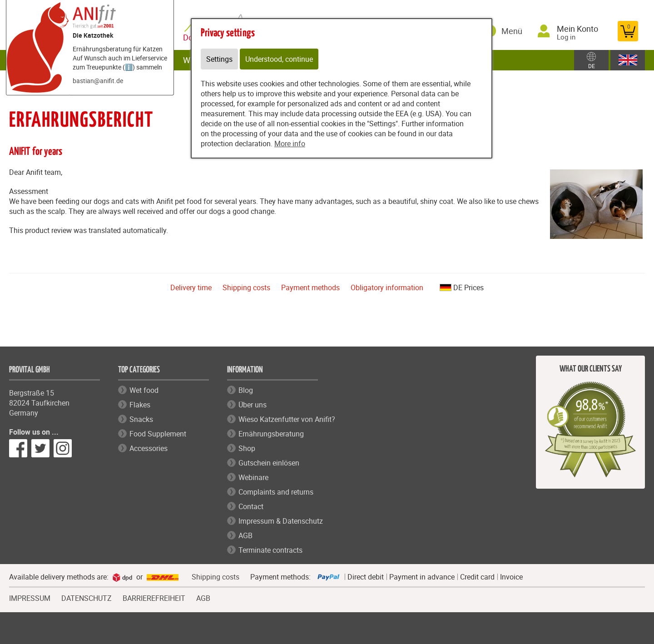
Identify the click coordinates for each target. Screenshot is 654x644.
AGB (245, 535)
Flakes (140, 405)
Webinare (253, 477)
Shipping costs (246, 287)
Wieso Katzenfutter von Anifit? (287, 419)
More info (290, 144)
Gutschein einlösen (269, 463)
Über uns (253, 405)
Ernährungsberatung (271, 434)
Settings (219, 59)
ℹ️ (129, 67)
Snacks (141, 419)
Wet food (144, 390)
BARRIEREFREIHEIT (154, 597)
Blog (246, 390)
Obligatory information (387, 287)
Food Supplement (158, 434)
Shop (247, 448)
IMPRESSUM (30, 597)
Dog (192, 37)
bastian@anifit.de (98, 81)
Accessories (149, 448)
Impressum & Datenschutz (281, 521)
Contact (251, 506)
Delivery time (191, 287)
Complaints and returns (276, 492)
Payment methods (310, 287)
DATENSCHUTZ (87, 597)
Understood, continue (279, 59)
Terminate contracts (270, 550)
